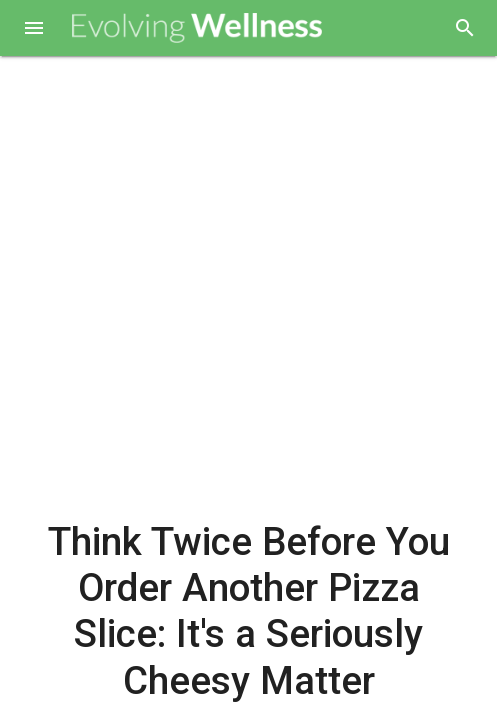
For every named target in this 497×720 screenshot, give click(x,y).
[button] (34, 30)
